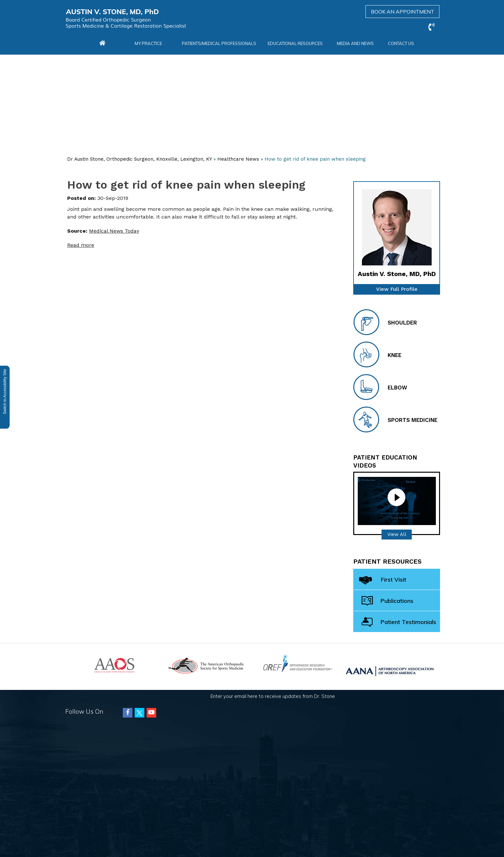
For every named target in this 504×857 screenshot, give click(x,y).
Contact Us (401, 43)
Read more (81, 245)
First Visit (383, 581)
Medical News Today (114, 231)
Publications (387, 601)
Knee (377, 355)
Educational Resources (295, 43)
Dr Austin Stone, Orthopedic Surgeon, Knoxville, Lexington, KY (139, 159)
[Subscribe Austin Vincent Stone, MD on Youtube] (151, 713)
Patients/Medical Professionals (219, 43)
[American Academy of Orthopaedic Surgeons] (114, 665)
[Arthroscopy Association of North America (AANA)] (390, 670)
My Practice (148, 43)
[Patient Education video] (397, 500)
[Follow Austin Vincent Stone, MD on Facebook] (128, 713)
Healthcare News (238, 159)
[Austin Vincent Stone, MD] (126, 19)
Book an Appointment (403, 12)
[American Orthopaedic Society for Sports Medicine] (206, 665)
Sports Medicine (395, 420)
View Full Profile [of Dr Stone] (397, 289)
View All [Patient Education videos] (397, 534)
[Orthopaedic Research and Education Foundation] (298, 663)
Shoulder (385, 322)
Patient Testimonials (399, 622)
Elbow (380, 387)
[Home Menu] (102, 44)
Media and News (355, 43)
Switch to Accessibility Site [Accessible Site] (5, 392)
